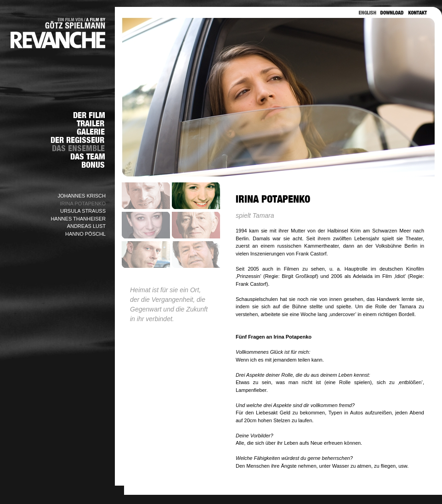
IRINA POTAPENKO (83, 204)
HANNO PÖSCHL (85, 234)
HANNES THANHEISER (78, 219)
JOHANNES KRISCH (82, 196)
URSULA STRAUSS (83, 211)
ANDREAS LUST (86, 226)
